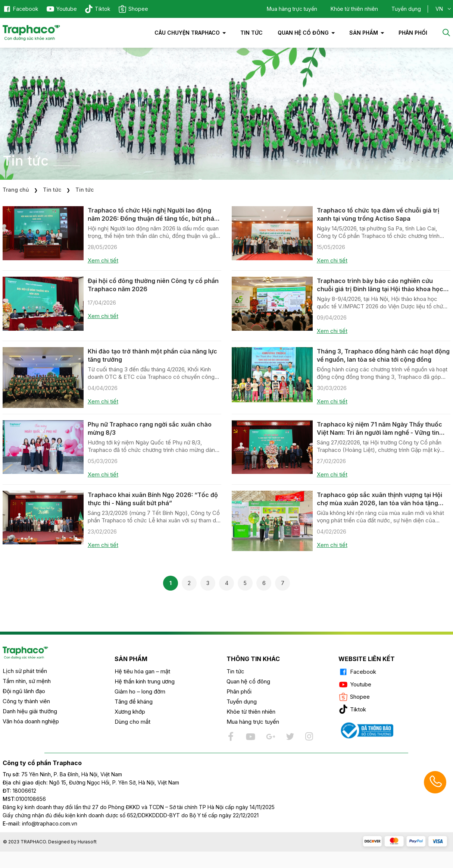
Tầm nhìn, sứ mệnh (27, 681)
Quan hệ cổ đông (303, 33)
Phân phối (239, 691)
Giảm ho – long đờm (140, 691)
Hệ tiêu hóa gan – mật (142, 671)
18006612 (24, 791)
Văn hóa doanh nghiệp (31, 721)
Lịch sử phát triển (25, 671)
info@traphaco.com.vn (40, 823)
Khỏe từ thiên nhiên (354, 9)
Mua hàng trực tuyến (292, 9)
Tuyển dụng (406, 9)
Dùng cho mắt (132, 722)
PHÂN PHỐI (413, 33)
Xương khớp (130, 712)
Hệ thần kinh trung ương (145, 681)
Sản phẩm (364, 33)
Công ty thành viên (26, 701)
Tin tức (252, 33)
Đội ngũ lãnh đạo (24, 691)
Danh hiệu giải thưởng (30, 711)
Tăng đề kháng (134, 702)
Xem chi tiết (103, 260)
